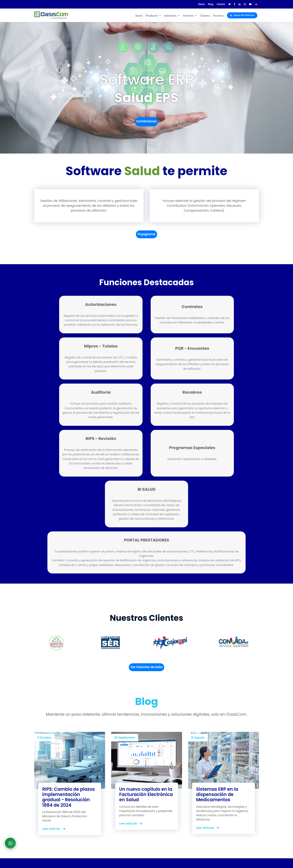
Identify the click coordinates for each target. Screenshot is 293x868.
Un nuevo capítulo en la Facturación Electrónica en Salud (146, 729)
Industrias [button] (171, 16)
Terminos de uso (162, 811)
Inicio (139, 16)
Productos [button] (152, 16)
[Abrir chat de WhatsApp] (10, 843)
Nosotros (218, 16)
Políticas (156, 821)
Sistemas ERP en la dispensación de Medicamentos (217, 729)
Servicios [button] (189, 16)
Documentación (200, 811)
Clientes (205, 16)
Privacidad (158, 816)
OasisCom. (85, 857)
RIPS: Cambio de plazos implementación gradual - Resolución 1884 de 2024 (69, 732)
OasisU (193, 816)
